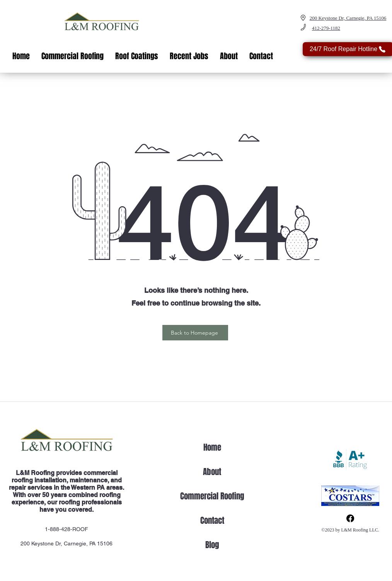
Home (212, 447)
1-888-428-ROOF (66, 529)
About (212, 472)
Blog (212, 545)
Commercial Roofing (212, 496)
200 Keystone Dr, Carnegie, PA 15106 (66, 543)
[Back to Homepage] (195, 333)
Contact (212, 520)
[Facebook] (350, 518)
